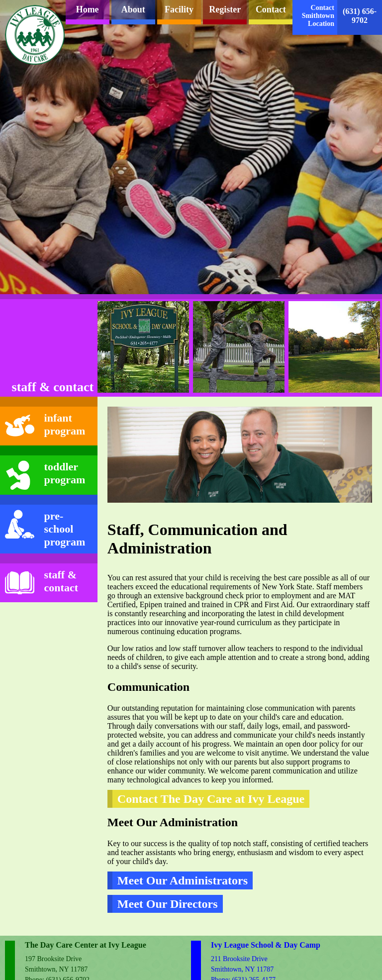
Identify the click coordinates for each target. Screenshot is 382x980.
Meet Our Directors (168, 904)
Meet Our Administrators (183, 880)
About (133, 9)
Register (225, 9)
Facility (179, 9)
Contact (271, 9)
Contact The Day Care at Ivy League (211, 799)
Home (88, 9)
